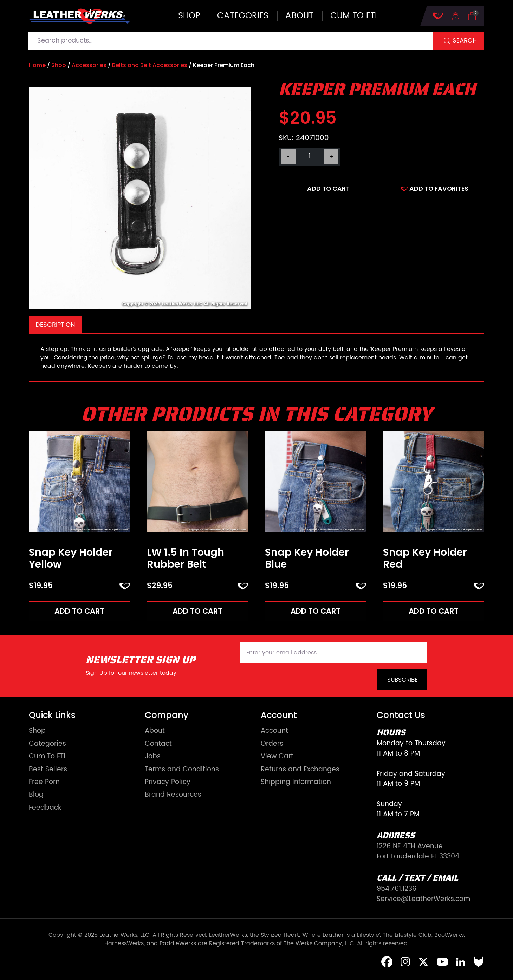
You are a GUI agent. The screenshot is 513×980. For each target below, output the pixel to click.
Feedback (45, 809)
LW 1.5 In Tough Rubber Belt (186, 558)
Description (55, 325)
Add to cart (328, 189)
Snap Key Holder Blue (307, 558)
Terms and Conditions (182, 770)
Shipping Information (296, 783)
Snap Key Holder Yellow (71, 558)
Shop (189, 16)
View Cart (277, 757)
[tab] (55, 325)
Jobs (153, 757)
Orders (272, 744)
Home (37, 65)
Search (465, 41)
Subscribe (402, 681)
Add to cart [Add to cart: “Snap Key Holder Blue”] (316, 611)
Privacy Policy (168, 783)
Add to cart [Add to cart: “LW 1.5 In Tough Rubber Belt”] (198, 611)
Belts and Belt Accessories (150, 65)
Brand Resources (173, 796)
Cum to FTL (354, 16)
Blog (36, 796)
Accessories (89, 65)
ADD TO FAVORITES (434, 189)
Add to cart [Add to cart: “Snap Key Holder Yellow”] (80, 611)
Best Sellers (48, 770)
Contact (158, 744)
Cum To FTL (48, 757)
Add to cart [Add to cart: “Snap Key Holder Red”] (434, 611)
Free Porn (44, 783)
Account (274, 732)
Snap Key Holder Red (425, 558)
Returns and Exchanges (300, 770)
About (299, 16)
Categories (243, 16)
